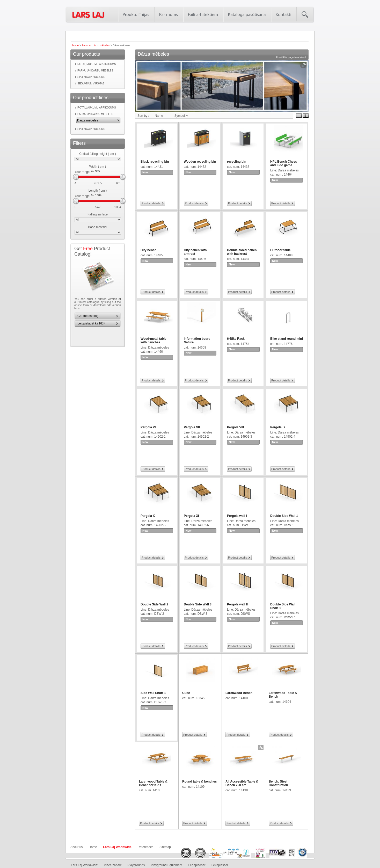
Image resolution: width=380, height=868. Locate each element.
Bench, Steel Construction (278, 783)
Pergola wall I (237, 516)
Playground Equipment (167, 865)
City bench (148, 250)
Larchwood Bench (239, 693)
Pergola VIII (235, 427)
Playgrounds (136, 865)
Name (159, 116)
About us (76, 847)
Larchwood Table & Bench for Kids (153, 783)
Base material (97, 227)
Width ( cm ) (98, 167)
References (145, 847)
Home (93, 847)
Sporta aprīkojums (91, 77)
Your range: (83, 172)
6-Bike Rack (236, 339)
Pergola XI (191, 516)
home (75, 45)
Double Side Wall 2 (154, 604)
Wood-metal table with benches (154, 341)
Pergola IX (278, 427)
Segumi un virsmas (91, 84)
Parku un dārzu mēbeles (96, 45)
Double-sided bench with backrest (242, 252)
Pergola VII (192, 427)
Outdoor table (280, 250)
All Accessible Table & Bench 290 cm (242, 783)
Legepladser (197, 865)
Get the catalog (88, 316)
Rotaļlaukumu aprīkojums (97, 64)
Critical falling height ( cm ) (97, 154)
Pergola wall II (237, 604)
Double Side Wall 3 (198, 604)
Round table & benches (199, 782)
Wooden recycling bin (200, 162)
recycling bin (237, 162)
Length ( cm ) (98, 191)
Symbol (181, 116)
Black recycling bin (155, 162)
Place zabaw (113, 865)
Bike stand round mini (287, 339)
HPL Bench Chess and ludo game (284, 163)
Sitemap (165, 847)
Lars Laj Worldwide (117, 847)
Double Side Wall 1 (284, 516)
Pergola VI (148, 427)
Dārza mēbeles (88, 120)
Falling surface (98, 214)
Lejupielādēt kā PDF (91, 323)
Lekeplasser (220, 865)
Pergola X (148, 516)
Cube (186, 693)
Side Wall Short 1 (153, 693)
